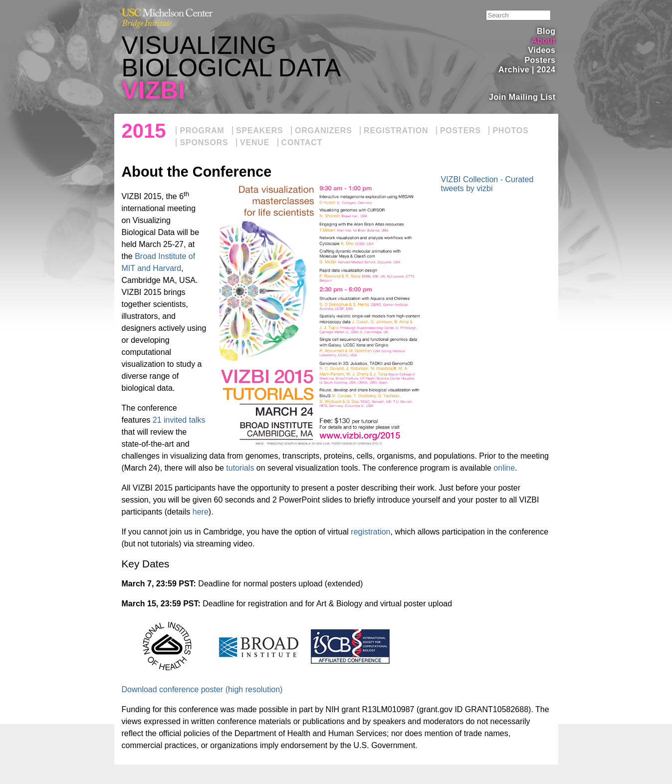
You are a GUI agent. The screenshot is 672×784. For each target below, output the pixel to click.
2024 (546, 70)
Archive (514, 70)
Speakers (259, 131)
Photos (510, 131)
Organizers (324, 131)
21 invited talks (179, 420)
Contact (302, 142)
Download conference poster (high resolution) (202, 689)
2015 (144, 131)
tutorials (240, 468)
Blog (546, 31)
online (504, 468)
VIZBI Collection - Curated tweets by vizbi (487, 184)
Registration (396, 131)
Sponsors (204, 142)
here (201, 512)
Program (202, 131)
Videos (542, 50)
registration (370, 532)
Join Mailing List (522, 97)
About (544, 41)
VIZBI (154, 90)
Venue (255, 142)
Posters (540, 60)
